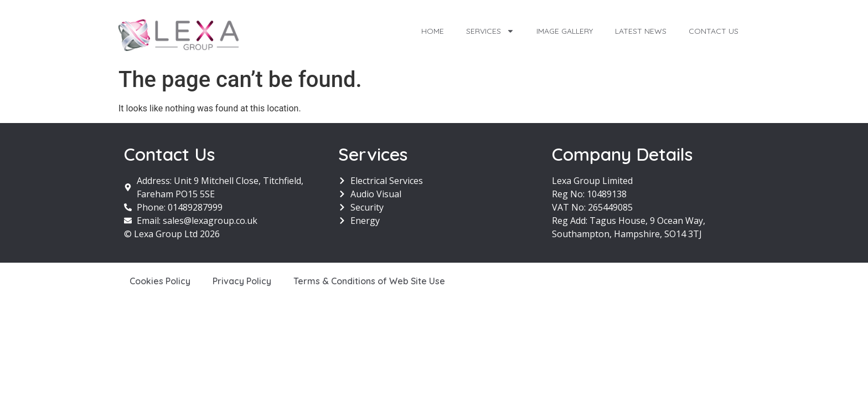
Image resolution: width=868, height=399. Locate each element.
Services (490, 31)
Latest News (641, 31)
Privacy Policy (242, 281)
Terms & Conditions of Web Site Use (369, 281)
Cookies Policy (160, 281)
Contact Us (714, 31)
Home (433, 31)
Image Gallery (565, 31)
